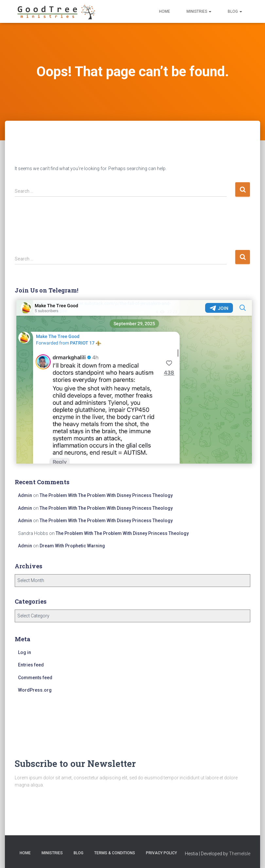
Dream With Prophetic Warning (72, 546)
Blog (235, 11)
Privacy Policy (161, 853)
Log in (25, 652)
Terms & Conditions (115, 853)
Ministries (199, 11)
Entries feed (31, 665)
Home (165, 11)
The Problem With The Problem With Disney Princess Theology (106, 495)
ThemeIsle (240, 854)
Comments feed (35, 678)
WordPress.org (35, 690)
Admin (25, 495)
